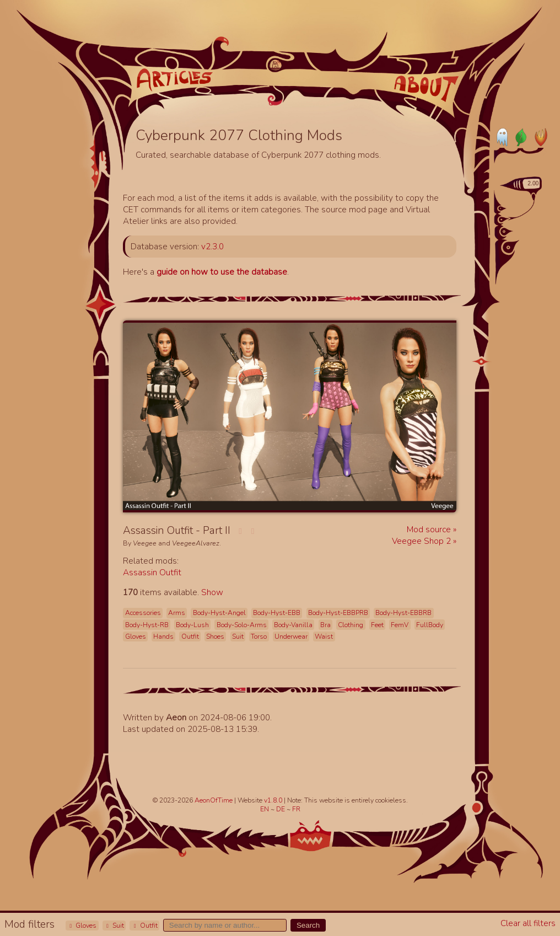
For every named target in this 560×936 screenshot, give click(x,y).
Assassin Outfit (152, 572)
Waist (324, 637)
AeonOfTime (214, 800)
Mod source (430, 529)
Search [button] (308, 925)
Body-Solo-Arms (242, 625)
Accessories (143, 613)
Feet (377, 625)
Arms (177, 613)
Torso (259, 637)
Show (212, 592)
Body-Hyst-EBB (277, 613)
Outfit (145, 926)
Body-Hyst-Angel (219, 613)
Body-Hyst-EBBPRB (338, 613)
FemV (400, 625)
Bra (325, 625)
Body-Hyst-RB (147, 625)
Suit (114, 926)
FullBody (430, 625)
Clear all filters (528, 923)
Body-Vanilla (293, 625)
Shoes (215, 637)
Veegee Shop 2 (422, 541)
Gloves (82, 926)
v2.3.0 (212, 246)
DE (281, 809)
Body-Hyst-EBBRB (403, 613)
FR (296, 809)
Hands (163, 637)
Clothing (351, 625)
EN (265, 809)
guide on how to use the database (222, 272)
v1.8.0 (274, 800)
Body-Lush (192, 625)
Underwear (291, 637)
